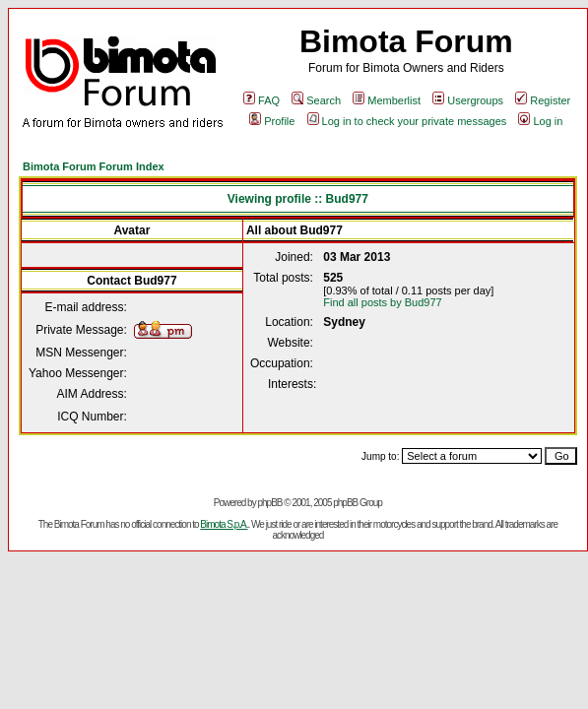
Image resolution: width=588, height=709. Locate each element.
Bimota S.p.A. (224, 524)
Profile (272, 121)
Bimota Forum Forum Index (94, 166)
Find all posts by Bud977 (382, 302)
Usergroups (468, 100)
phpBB (269, 503)
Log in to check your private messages (407, 121)
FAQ (261, 100)
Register (543, 100)
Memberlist (387, 100)
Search (316, 100)
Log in (540, 121)
